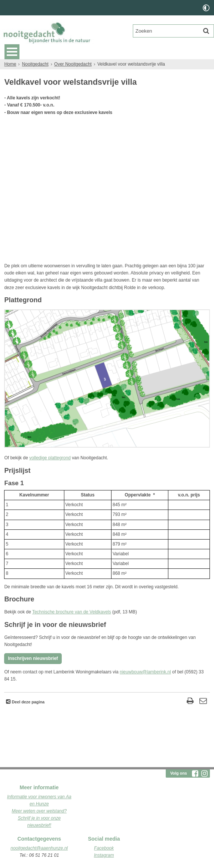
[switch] (206, 8)
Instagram (104, 855)
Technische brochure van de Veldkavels (72, 612)
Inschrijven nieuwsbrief (33, 658)
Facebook (104, 848)
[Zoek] (206, 31)
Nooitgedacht (35, 64)
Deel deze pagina (27, 702)
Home (10, 64)
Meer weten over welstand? (39, 811)
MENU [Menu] (12, 52)
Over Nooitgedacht (73, 64)
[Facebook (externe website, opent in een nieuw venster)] (195, 774)
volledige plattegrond (50, 458)
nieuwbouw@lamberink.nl (145, 672)
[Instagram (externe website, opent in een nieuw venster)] (205, 774)
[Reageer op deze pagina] (203, 702)
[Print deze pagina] (190, 702)
